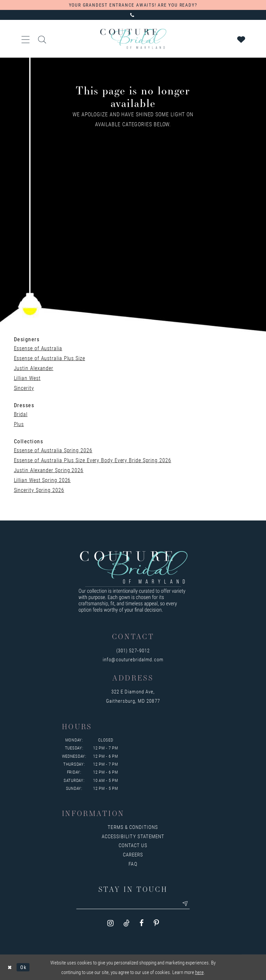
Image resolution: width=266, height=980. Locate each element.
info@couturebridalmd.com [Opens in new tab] (133, 659)
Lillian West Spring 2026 (42, 480)
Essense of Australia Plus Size (50, 358)
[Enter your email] (133, 904)
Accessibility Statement (133, 836)
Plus (19, 424)
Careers (133, 854)
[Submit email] (186, 904)
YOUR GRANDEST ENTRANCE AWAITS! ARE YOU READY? (133, 5)
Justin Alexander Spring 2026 (49, 470)
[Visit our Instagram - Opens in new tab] (110, 924)
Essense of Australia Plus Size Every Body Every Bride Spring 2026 (93, 460)
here (199, 972)
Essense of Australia (38, 348)
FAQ (133, 864)
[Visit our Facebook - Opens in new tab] (142, 924)
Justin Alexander (34, 368)
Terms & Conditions (133, 827)
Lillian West (27, 378)
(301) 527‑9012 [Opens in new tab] (133, 650)
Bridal (21, 414)
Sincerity (24, 388)
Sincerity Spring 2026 (39, 490)
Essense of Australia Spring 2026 (53, 450)
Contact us (133, 845)
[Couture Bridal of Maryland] (133, 39)
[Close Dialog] (10, 967)
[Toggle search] (42, 39)
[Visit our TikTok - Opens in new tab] (127, 924)
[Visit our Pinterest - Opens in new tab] (156, 924)
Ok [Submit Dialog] (24, 967)
